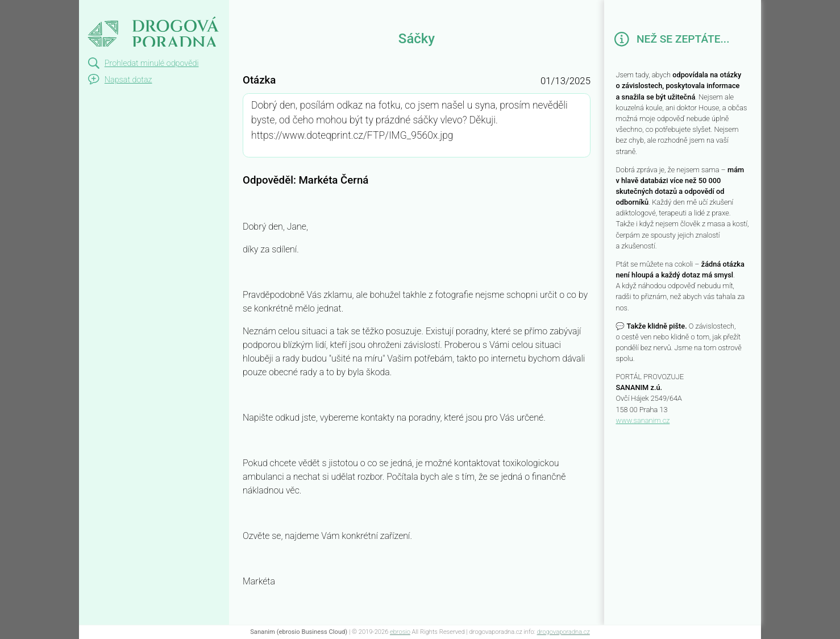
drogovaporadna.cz (564, 632)
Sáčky (97, 10)
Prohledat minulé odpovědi (152, 63)
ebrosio (400, 632)
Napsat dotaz (128, 80)
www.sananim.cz (643, 420)
